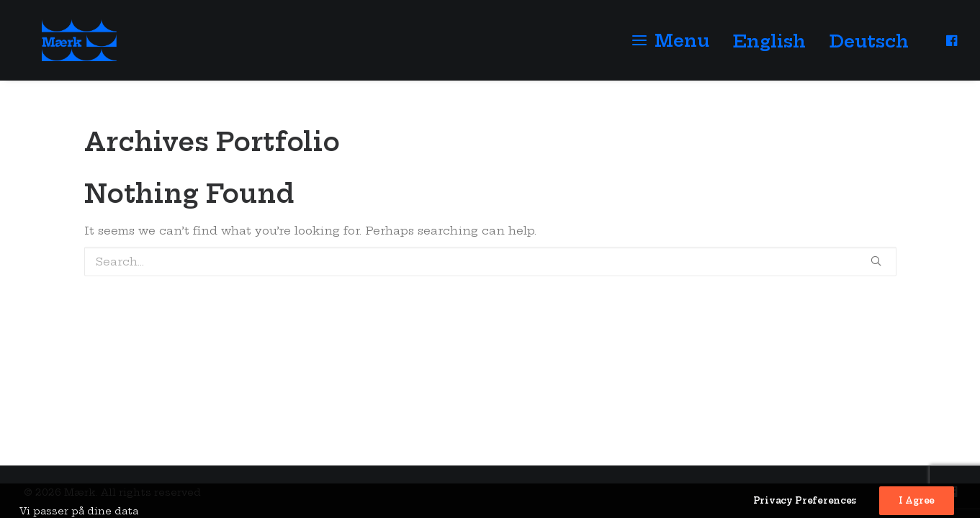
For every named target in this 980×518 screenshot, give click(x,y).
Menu (682, 48)
